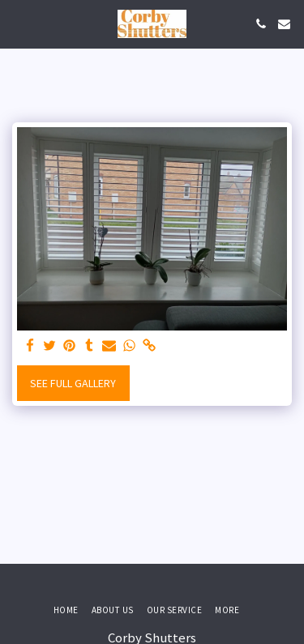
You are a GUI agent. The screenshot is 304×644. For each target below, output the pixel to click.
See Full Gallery (73, 383)
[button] (18, 23)
